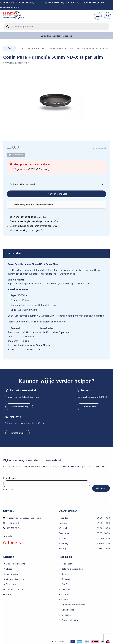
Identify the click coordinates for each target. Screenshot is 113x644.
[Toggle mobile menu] (98, 16)
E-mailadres (9, 478)
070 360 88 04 (89, 407)
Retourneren (67, 574)
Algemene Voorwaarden (73, 605)
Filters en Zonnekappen (57, 48)
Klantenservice (69, 564)
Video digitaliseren (15, 579)
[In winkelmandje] (56, 194)
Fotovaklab (12, 584)
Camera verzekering (16, 564)
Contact (65, 594)
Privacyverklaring (70, 620)
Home (20, 48)
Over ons (66, 600)
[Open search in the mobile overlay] (56, 26)
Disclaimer (66, 615)
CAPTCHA (8, 490)
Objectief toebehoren (35, 48)
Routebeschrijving (19, 407)
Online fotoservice (15, 589)
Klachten (66, 589)
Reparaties (67, 579)
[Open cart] (107, 16)
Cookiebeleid (68, 610)
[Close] (110, 36)
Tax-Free (66, 584)
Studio (9, 569)
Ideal (9, 594)
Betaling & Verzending (72, 569)
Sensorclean (12, 574)
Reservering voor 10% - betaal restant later (34, 205)
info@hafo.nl (18, 433)
